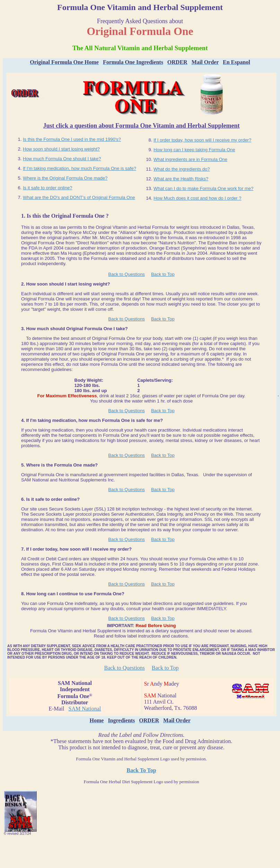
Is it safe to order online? (47, 188)
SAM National (85, 709)
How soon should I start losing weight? (61, 149)
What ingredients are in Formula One (190, 159)
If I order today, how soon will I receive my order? (202, 140)
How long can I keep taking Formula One (194, 150)
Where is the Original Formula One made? (65, 178)
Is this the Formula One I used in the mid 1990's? (72, 139)
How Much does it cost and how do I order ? (198, 198)
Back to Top (163, 274)
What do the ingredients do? (182, 169)
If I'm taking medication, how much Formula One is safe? (80, 168)
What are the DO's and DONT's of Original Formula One (79, 197)
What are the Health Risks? (181, 179)
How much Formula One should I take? (62, 159)
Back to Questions (126, 274)
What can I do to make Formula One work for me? (203, 188)
